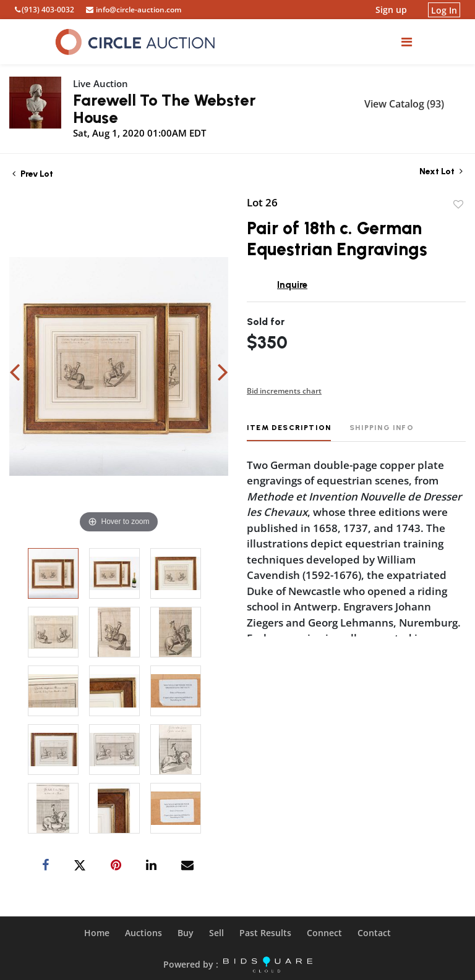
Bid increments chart (284, 391)
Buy (186, 933)
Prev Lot (33, 174)
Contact (374, 933)
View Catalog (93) (404, 104)
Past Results (265, 933)
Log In (444, 10)
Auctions (143, 933)
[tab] (289, 432)
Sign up (391, 10)
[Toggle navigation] (407, 42)
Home (97, 933)
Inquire (292, 285)
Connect (324, 933)
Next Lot (441, 171)
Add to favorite (458, 205)
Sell (216, 933)
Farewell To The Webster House (165, 109)
